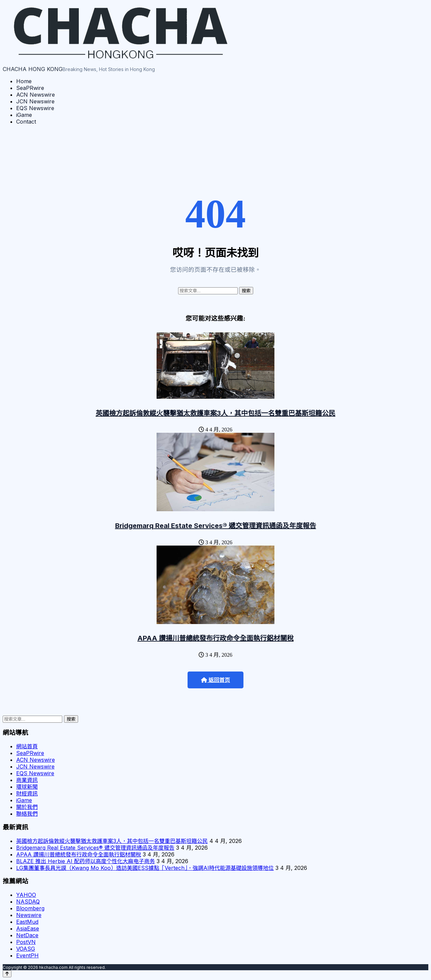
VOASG (26, 949)
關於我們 (27, 807)
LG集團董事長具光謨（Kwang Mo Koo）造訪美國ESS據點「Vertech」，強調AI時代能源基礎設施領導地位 (145, 868)
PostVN (26, 942)
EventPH (27, 955)
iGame (24, 115)
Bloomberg (30, 908)
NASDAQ (28, 902)
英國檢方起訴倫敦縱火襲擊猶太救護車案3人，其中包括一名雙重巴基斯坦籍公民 (215, 413)
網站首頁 (27, 746)
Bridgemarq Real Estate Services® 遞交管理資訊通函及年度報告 (216, 526)
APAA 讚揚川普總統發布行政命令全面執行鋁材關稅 (215, 638)
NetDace (27, 935)
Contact (26, 122)
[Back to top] (7, 974)
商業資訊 (27, 780)
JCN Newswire (35, 101)
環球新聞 (27, 787)
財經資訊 (27, 793)
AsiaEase (28, 928)
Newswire (29, 915)
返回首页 (215, 680)
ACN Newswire (36, 95)
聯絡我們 (27, 814)
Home (24, 81)
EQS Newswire (35, 108)
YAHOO (26, 895)
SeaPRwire (30, 88)
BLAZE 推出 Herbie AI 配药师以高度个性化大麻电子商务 (86, 861)
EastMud (27, 922)
